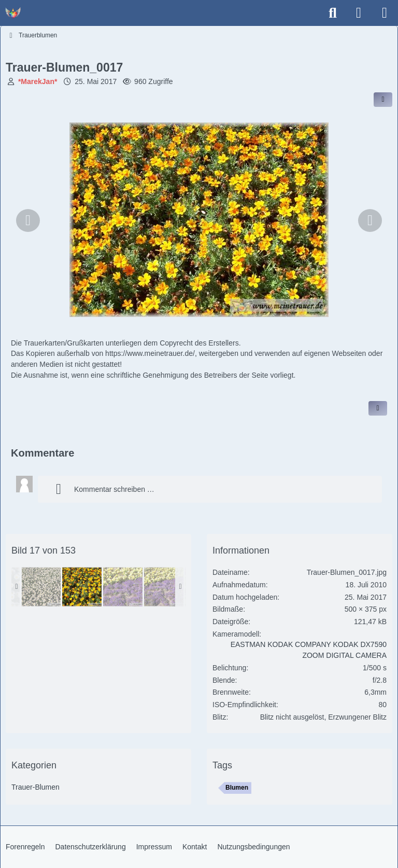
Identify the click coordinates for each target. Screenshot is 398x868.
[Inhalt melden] (378, 408)
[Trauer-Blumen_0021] (164, 587)
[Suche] (333, 13)
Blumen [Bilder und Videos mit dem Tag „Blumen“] (237, 788)
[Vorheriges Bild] (28, 221)
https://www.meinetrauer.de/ (150, 353)
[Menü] (385, 13)
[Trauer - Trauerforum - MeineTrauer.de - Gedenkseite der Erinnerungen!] (13, 13)
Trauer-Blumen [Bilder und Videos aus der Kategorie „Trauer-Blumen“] (35, 787)
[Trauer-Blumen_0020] (123, 587)
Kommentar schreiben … (101, 489)
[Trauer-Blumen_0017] (82, 587)
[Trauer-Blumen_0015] (41, 587)
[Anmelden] (359, 13)
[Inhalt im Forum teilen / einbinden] (383, 100)
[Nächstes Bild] (370, 221)
